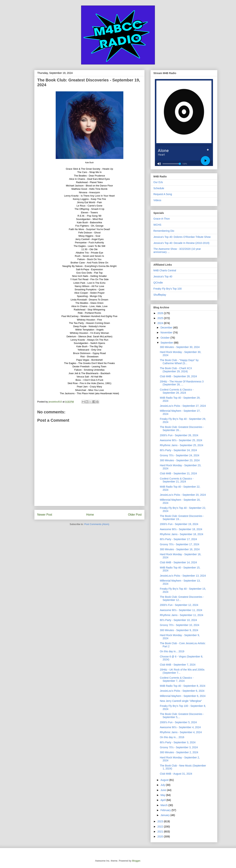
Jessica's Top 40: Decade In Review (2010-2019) (181, 243)
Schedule (159, 188)
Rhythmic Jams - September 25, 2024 (182, 445)
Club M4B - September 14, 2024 (178, 562)
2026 (161, 313)
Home (90, 515)
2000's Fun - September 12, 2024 (179, 605)
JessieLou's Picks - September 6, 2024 (182, 691)
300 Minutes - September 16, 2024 (180, 549)
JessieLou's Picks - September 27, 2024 (183, 406)
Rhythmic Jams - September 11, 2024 (182, 615)
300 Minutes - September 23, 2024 (180, 460)
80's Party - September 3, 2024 (178, 742)
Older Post (135, 515)
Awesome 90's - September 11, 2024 (181, 610)
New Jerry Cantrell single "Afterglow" (181, 701)
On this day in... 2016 (172, 737)
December (167, 328)
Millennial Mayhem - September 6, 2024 (183, 696)
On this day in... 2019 (172, 651)
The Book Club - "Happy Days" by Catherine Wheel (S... (179, 362)
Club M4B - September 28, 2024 (178, 376)
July (163, 785)
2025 (161, 318)
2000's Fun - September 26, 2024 (179, 435)
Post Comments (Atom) (97, 524)
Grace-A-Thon (162, 219)
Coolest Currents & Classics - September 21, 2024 (177, 480)
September (167, 343)
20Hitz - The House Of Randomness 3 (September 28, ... (182, 383)
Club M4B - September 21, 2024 (178, 473)
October (165, 338)
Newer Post (45, 515)
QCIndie (158, 283)
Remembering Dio (164, 231)
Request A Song (163, 194)
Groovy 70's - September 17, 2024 (180, 544)
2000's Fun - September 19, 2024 (179, 524)
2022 (161, 827)
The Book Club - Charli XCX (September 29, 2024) (176, 370)
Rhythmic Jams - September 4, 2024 (181, 732)
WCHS (157, 225)
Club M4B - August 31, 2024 (176, 774)
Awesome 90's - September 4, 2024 (180, 727)
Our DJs (158, 182)
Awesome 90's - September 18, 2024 (181, 529)
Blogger (136, 861)
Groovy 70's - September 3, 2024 (179, 747)
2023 (161, 821)
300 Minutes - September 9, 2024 (179, 630)
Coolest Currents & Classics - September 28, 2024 (177, 391)
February (166, 810)
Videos (157, 200)
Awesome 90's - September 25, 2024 (181, 440)
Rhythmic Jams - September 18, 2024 (182, 534)
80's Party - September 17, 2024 (178, 539)
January (165, 815)
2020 (161, 836)
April (163, 800)
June (164, 790)
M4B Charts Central (165, 270)
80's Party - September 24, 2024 (178, 450)
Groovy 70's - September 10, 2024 (180, 625)
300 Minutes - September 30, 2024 (180, 347)
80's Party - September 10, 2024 (178, 620)
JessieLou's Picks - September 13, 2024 (183, 576)
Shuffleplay (160, 295)
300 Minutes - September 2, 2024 (179, 752)
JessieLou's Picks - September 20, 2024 (183, 495)
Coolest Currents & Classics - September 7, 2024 (177, 679)
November (167, 332)
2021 (161, 832)
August (165, 780)
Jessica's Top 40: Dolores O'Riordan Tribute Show (182, 237)
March (164, 805)
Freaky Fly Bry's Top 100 (168, 289)
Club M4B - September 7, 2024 (178, 665)
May (163, 795)
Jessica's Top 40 (163, 276)
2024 (161, 323)
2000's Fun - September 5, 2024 (178, 722)
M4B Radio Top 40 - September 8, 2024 (183, 686)
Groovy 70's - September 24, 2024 (180, 455)
